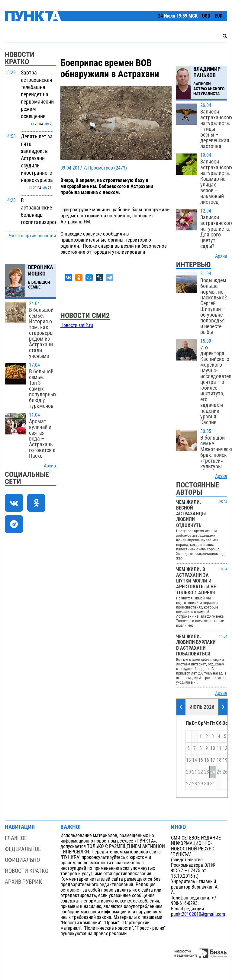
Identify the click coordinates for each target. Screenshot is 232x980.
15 (201, 760)
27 (188, 784)
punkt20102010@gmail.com (198, 914)
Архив (50, 466)
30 (207, 784)
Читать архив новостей (32, 236)
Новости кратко (27, 871)
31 (213, 784)
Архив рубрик (23, 882)
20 (188, 772)
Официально (22, 860)
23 (207, 772)
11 (219, 748)
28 (195, 784)
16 (207, 760)
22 (201, 772)
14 (195, 760)
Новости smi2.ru (77, 325)
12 (225, 748)
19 (225, 760)
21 (195, 772)
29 (201, 784)
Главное (16, 838)
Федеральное (23, 849)
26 (225, 772)
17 (213, 760)
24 (213, 772)
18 (219, 760)
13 (188, 760)
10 (213, 748)
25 (219, 772)
